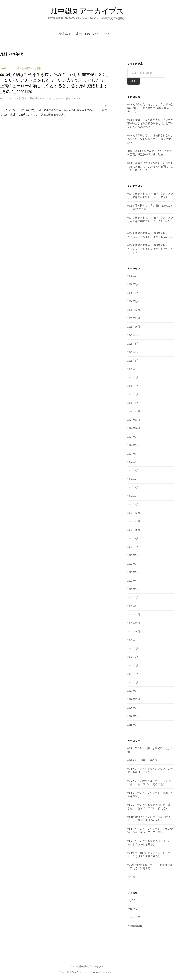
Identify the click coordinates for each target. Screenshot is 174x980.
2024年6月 (133, 462)
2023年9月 (133, 538)
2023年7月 (133, 555)
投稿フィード (135, 909)
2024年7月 (133, 454)
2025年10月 (134, 327)
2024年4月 (133, 479)
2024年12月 (134, 411)
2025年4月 (133, 378)
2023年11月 (134, 522)
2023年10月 (134, 530)
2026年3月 (133, 285)
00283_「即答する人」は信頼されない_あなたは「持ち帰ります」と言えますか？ (150, 139)
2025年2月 (133, 395)
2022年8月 (133, 649)
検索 (107, 34)
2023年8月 (133, 547)
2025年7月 (133, 352)
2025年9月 (133, 335)
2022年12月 (134, 615)
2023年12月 (134, 513)
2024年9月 (133, 437)
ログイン (133, 900)
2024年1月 (133, 505)
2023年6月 (133, 564)
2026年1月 (133, 302)
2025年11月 (134, 318)
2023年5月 (133, 572)
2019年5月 (133, 725)
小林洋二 (136, 209)
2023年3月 (133, 589)
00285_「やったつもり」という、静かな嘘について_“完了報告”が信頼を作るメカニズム (150, 108)
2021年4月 (133, 666)
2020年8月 (133, 708)
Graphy (94, 972)
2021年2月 (133, 682)
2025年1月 (133, 403)
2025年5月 (133, 369)
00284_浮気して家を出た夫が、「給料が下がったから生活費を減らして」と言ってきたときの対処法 (150, 124)
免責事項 (65, 34)
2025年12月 (134, 310)
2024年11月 (134, 420)
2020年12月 (134, 699)
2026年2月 (133, 293)
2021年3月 (133, 674)
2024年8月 (133, 445)
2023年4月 (133, 581)
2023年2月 (133, 598)
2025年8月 (133, 344)
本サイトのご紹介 (87, 34)
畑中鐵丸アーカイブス (87, 11)
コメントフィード (138, 917)
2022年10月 (134, 632)
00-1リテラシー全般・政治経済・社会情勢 (21, 68)
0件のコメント (73, 98)
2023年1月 (133, 606)
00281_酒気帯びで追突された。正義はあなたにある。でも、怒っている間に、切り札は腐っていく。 (150, 167)
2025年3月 (133, 386)
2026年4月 (133, 276)
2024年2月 (133, 496)
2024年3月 (133, 488)
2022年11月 (134, 623)
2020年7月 (133, 716)
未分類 (131, 877)
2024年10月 (134, 428)
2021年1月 (133, 691)
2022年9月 (133, 640)
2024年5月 (133, 471)
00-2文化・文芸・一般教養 (142, 760)
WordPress (76, 972)
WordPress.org (135, 926)
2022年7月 (133, 657)
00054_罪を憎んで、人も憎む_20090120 (150, 206)
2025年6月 (133, 361)
